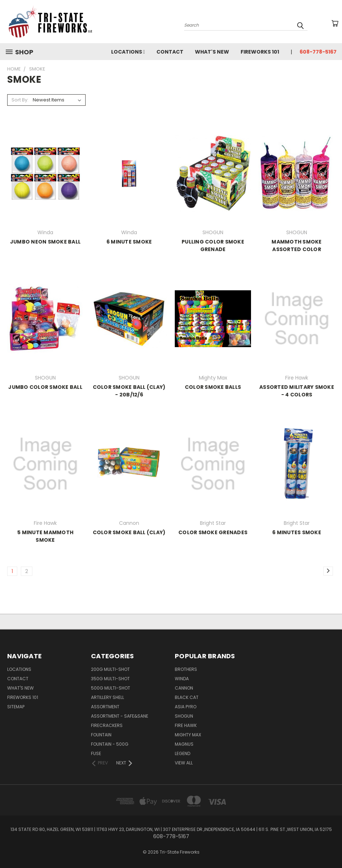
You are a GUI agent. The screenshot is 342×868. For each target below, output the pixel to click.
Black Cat (187, 697)
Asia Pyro (186, 707)
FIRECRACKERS (107, 725)
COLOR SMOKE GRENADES (213, 532)
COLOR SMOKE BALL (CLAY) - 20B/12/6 (129, 391)
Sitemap (16, 707)
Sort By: (20, 100)
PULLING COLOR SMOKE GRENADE (213, 246)
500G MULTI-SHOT (111, 688)
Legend (183, 753)
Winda (182, 679)
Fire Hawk (186, 725)
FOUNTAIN (101, 735)
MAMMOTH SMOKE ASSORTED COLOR (297, 246)
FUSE (96, 753)
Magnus (184, 744)
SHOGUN (184, 716)
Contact (170, 52)
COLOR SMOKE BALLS (213, 387)
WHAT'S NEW (212, 52)
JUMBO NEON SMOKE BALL (45, 242)
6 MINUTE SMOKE (129, 242)
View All (184, 763)
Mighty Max (188, 735)
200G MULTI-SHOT (110, 669)
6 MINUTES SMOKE (297, 532)
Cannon (184, 688)
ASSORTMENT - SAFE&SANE (120, 716)
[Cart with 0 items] (335, 23)
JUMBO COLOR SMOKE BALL (45, 387)
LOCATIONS (128, 52)
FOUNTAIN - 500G (110, 744)
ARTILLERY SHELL (108, 697)
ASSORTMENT (105, 707)
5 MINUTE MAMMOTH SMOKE (45, 536)
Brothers (186, 669)
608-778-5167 (318, 52)
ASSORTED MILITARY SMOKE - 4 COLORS (297, 391)
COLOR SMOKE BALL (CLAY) (129, 532)
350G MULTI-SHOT (110, 679)
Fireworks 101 (260, 52)
